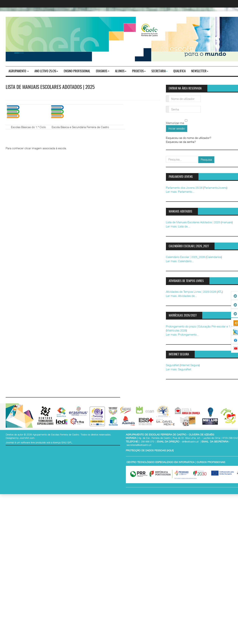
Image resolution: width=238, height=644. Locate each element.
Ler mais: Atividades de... (181, 296)
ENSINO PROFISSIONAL (77, 71)
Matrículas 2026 (176, 330)
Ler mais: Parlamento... (180, 192)
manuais (227, 222)
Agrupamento (19, 71)
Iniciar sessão (177, 128)
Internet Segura (190, 365)
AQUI (170, 450)
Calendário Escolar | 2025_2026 (185, 257)
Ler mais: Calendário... (180, 261)
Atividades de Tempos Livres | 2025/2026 (191, 292)
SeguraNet (172, 365)
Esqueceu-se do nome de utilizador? (189, 138)
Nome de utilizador (168, 96)
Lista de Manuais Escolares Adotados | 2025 (50, 87)
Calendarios (214, 257)
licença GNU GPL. (63, 442)
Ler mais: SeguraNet (178, 369)
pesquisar (166, 156)
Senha (168, 107)
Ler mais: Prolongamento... (182, 334)
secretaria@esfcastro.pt (139, 445)
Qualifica (179, 71)
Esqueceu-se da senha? (181, 142)
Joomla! (10, 442)
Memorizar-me (175, 123)
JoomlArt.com (27, 438)
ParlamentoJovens (215, 188)
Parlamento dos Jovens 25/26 (184, 188)
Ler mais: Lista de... (178, 226)
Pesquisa (206, 159)
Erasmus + (103, 71)
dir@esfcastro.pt (190, 441)
